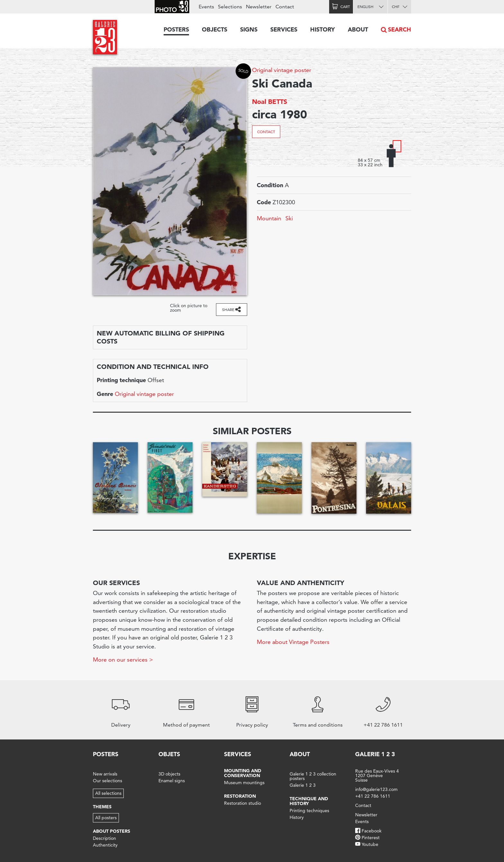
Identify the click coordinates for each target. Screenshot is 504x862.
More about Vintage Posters (293, 642)
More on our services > (123, 660)
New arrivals (105, 774)
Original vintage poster (282, 70)
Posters (176, 29)
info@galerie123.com (376, 789)
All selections (108, 793)
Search (400, 29)
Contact (266, 132)
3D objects (169, 774)
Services (284, 29)
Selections (230, 7)
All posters (106, 818)
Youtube (370, 844)
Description (104, 838)
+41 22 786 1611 (373, 796)
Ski (289, 218)
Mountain (269, 218)
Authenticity (105, 845)
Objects (215, 29)
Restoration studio (243, 803)
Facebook (372, 831)
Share (228, 310)
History (323, 29)
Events (206, 7)
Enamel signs (172, 781)
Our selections (108, 781)
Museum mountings (244, 783)
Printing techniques (309, 811)
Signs (249, 29)
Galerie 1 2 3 (303, 785)
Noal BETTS (270, 102)
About (358, 29)
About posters (112, 831)
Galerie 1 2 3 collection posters (313, 776)
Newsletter (259, 7)
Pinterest (371, 838)
